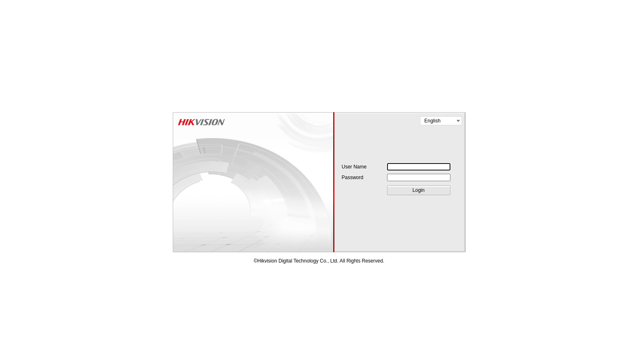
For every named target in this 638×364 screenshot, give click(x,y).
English (433, 121)
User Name (354, 167)
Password (353, 177)
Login (419, 190)
